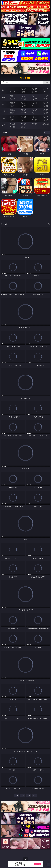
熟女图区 (35, 113)
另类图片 (46, 113)
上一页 (22, 795)
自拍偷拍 (24, 96)
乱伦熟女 (35, 106)
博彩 (4, 90)
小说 (4, 118)
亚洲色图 (24, 110)
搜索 (47, 82)
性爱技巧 (46, 120)
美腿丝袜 (13, 113)
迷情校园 (13, 120)
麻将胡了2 (13, 92)
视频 (4, 97)
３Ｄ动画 (46, 96)
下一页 (29, 795)
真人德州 (24, 89)
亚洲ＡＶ (13, 96)
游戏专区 (46, 89)
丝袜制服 (24, 99)
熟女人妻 (13, 99)
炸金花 (24, 92)
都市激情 (13, 117)
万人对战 (35, 89)
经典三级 (24, 106)
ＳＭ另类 (46, 99)
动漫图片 (46, 110)
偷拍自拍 (24, 103)
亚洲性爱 (13, 103)
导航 (4, 125)
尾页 (34, 795)
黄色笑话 (35, 120)
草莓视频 (35, 124)
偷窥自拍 (13, 110)
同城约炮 (13, 124)
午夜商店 (24, 124)
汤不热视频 (46, 124)
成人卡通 (35, 103)
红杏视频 (13, 127)
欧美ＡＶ (35, 96)
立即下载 (38, 864)
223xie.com (25, 78)
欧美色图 (35, 110)
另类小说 (24, 120)
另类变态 (46, 106)
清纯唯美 (24, 113)
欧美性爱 (46, 103)
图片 (4, 111)
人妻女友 (35, 117)
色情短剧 (24, 127)
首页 (17, 795)
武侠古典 (46, 117)
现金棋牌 (35, 92)
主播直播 (35, 99)
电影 (4, 104)
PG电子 (13, 89)
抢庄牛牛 (46, 92)
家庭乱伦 (24, 117)
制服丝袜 (13, 106)
